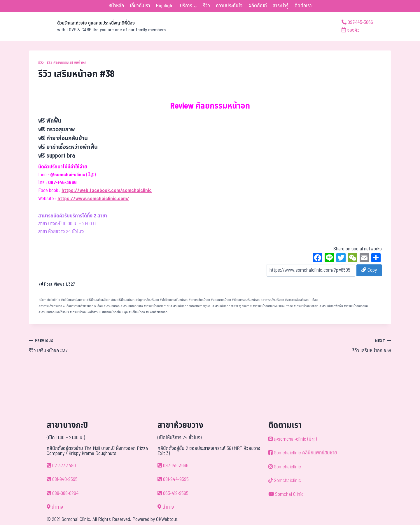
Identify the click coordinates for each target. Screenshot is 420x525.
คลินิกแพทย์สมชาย (73, 300)
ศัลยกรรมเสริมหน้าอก (246, 300)
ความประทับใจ (229, 6)
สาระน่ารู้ (281, 6)
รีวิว (206, 6)
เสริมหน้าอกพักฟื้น (331, 306)
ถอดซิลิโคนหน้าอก (123, 300)
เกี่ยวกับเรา (140, 6)
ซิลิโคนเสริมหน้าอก (98, 300)
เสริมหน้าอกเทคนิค (356, 306)
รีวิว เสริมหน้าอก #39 (303, 346)
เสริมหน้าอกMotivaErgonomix (232, 306)
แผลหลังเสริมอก (157, 312)
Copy (369, 270)
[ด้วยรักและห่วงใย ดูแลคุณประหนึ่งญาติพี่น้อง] (97, 27)
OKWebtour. (167, 519)
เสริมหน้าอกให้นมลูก (115, 312)
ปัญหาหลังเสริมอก (147, 300)
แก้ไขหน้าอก (137, 312)
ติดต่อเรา (303, 6)
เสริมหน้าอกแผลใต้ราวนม (85, 312)
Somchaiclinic (49, 300)
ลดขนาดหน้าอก (221, 300)
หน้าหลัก (116, 6)
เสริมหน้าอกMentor (157, 306)
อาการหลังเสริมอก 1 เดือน (301, 300)
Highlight (165, 6)
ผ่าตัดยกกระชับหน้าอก (174, 300)
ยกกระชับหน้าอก (199, 300)
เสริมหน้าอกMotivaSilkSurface (273, 306)
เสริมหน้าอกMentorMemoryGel (191, 306)
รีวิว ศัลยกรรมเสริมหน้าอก (67, 62)
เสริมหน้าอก (112, 306)
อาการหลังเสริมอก (272, 300)
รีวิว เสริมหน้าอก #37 (117, 346)
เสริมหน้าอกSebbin (306, 306)
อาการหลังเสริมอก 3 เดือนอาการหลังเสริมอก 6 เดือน (71, 306)
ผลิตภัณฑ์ (258, 6)
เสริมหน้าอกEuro (132, 306)
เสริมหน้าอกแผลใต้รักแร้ (54, 312)
